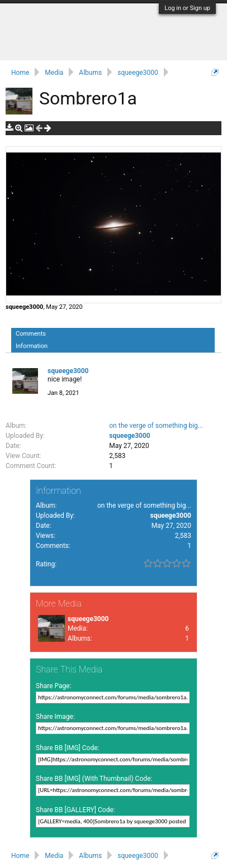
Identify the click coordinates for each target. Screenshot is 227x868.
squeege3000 (24, 307)
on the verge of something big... (156, 426)
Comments (31, 334)
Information (32, 346)
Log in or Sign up (187, 8)
